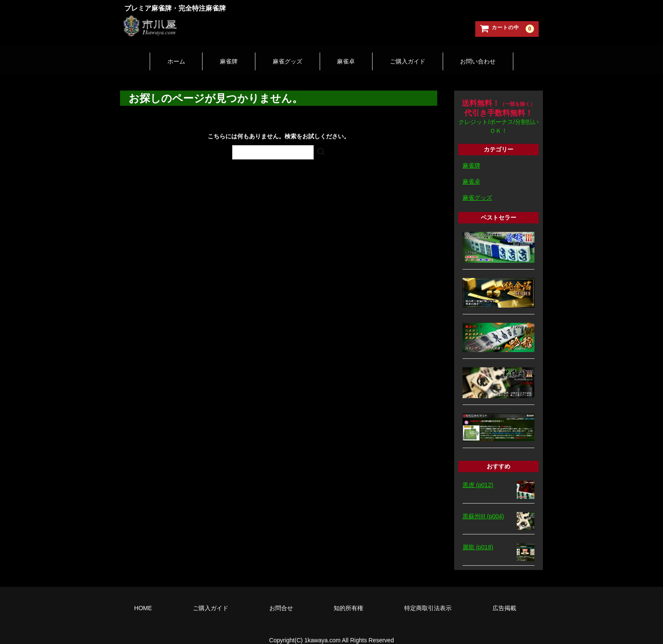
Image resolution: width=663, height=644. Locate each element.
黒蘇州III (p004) (483, 505)
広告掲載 (504, 597)
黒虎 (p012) (478, 474)
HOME (143, 597)
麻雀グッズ (282, 54)
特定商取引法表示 (428, 597)
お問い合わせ (503, 54)
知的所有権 (348, 597)
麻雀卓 (351, 54)
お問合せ (281, 597)
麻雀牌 (214, 54)
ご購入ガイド (422, 54)
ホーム (151, 54)
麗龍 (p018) (478, 536)
